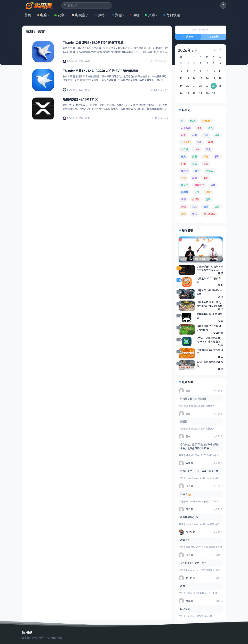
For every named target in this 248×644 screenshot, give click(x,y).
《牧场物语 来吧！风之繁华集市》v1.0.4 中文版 (210, 304)
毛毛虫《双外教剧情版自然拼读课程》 (201, 259)
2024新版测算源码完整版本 (200, 406)
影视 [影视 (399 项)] (206, 156)
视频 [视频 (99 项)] (195, 207)
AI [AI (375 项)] (182, 121)
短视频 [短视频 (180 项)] (185, 192)
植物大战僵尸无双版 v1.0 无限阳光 (209, 328)
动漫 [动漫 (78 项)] (195, 135)
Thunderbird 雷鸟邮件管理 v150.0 (204, 570)
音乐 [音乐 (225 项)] (195, 214)
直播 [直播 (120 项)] (213, 185)
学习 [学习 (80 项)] (211, 142)
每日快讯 (171, 15)
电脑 (42, 15)
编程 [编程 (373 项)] (183, 199)
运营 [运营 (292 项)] (217, 207)
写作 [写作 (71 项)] (211, 128)
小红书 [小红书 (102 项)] (185, 149)
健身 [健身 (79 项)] (199, 128)
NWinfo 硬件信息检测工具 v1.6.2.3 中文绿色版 (210, 340)
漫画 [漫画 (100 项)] (195, 178)
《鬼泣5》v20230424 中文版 (210, 292)
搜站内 (188, 36)
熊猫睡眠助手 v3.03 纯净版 (210, 316)
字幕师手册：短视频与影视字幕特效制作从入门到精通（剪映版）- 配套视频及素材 (210, 268)
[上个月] (214, 50)
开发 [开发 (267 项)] (183, 156)
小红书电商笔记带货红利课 (210, 352)
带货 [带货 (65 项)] (208, 149)
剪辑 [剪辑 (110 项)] (183, 135)
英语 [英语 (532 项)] (208, 199)
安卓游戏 (218, 333)
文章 (150, 15)
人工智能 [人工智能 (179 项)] (186, 128)
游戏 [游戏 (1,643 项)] (183, 178)
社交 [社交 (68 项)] (197, 192)
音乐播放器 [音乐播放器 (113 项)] (209, 214)
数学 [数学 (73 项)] (197, 171)
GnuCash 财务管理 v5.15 (199, 616)
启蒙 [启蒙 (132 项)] (217, 135)
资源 (117, 15)
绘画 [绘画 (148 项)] (208, 192)
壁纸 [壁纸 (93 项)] (199, 142)
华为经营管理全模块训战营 (210, 364)
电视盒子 (80, 15)
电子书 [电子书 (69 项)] (185, 185)
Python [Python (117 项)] (206, 121)
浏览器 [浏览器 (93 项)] (209, 171)
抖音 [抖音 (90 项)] (183, 164)
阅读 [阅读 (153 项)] (183, 214)
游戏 (99, 15)
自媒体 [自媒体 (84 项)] (196, 199)
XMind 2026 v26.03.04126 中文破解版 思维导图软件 (214, 455)
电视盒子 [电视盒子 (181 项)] (199, 185)
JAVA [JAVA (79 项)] (193, 121)
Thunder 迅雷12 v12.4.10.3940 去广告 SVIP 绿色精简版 (101, 71)
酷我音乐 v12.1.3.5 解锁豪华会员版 (204, 547)
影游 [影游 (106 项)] (195, 156)
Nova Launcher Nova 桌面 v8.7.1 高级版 (207, 478)
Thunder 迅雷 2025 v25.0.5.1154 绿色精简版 (93, 42)
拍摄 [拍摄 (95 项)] (195, 164)
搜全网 (213, 36)
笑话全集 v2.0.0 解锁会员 (209, 280)
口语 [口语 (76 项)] (206, 135)
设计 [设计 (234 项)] (206, 207)
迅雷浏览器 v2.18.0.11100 (80, 99)
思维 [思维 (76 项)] (217, 156)
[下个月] (221, 50)
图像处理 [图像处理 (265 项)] (186, 142)
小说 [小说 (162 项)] (197, 149)
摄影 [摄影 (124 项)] (206, 164)
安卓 (59, 15)
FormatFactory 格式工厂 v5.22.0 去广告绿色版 (211, 501)
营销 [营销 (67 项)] (183, 207)
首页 (28, 15)
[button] (223, 5)
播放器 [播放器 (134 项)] (185, 171)
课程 (134, 15)
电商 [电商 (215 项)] (206, 178)
